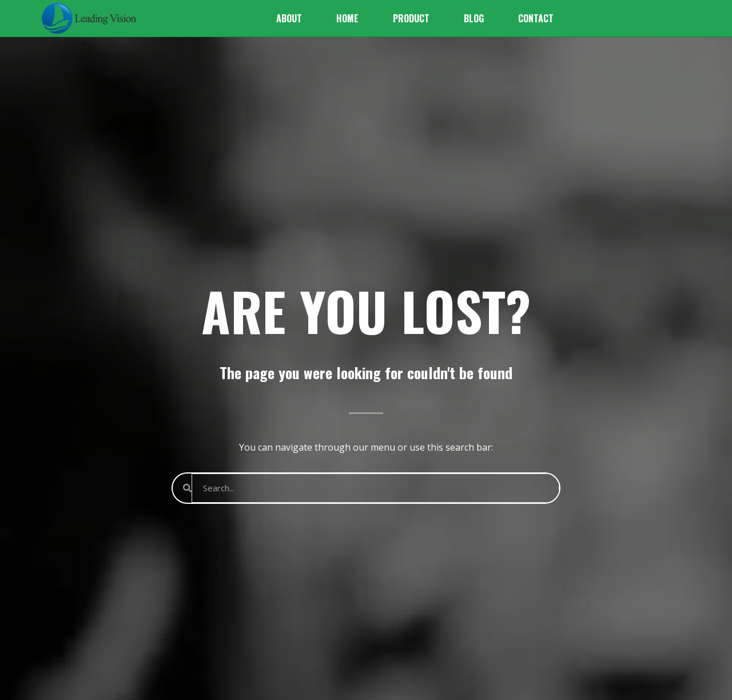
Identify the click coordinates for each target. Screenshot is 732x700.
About (289, 18)
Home (347, 18)
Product (411, 18)
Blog (474, 18)
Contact (536, 18)
